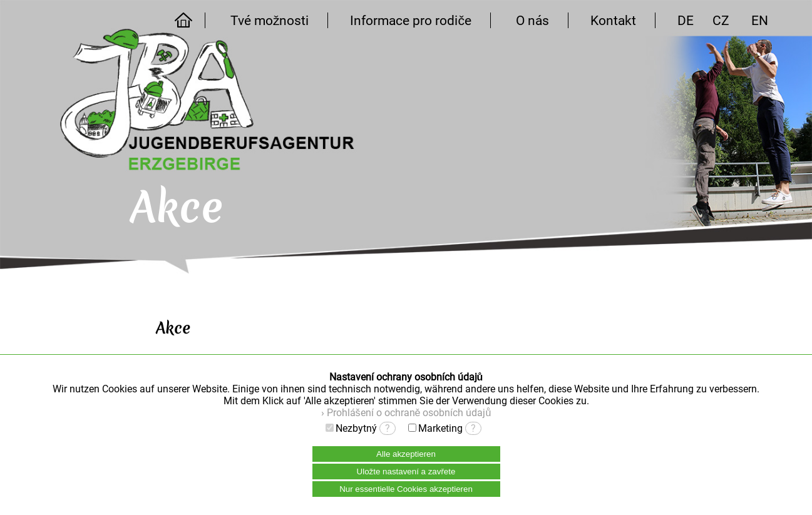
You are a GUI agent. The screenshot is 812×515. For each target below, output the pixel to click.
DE (686, 20)
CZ (721, 20)
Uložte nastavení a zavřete (406, 472)
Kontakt (613, 20)
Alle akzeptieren (406, 454)
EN (760, 20)
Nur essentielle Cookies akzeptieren (406, 489)
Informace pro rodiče (411, 20)
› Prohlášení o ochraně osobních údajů (406, 413)
